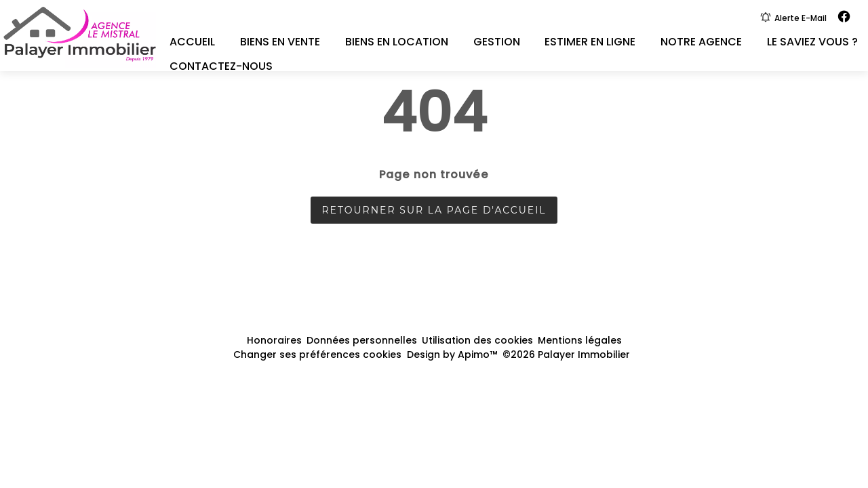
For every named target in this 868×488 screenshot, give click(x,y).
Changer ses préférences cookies (317, 354)
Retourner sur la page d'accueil (434, 210)
